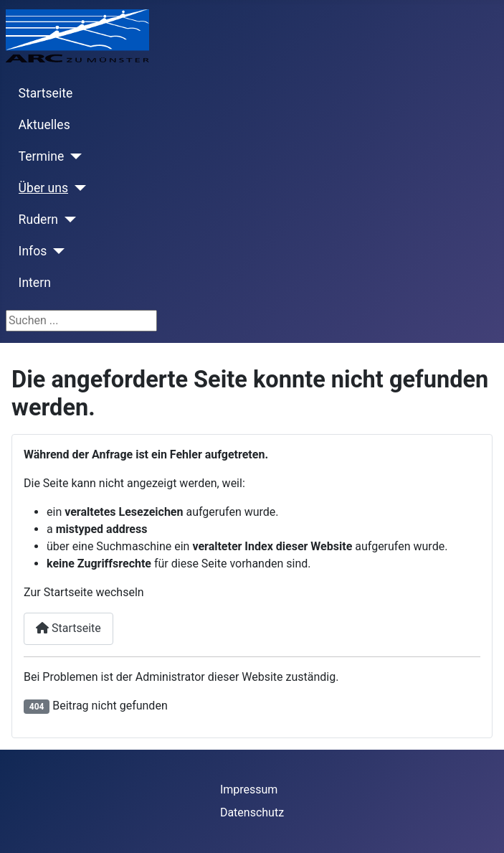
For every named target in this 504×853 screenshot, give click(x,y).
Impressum (249, 790)
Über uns (43, 188)
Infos (33, 251)
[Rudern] (67, 220)
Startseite (46, 93)
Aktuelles (44, 125)
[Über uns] (77, 188)
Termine (42, 156)
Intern (35, 283)
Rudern (38, 220)
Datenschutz (252, 812)
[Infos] (56, 251)
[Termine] (73, 156)
